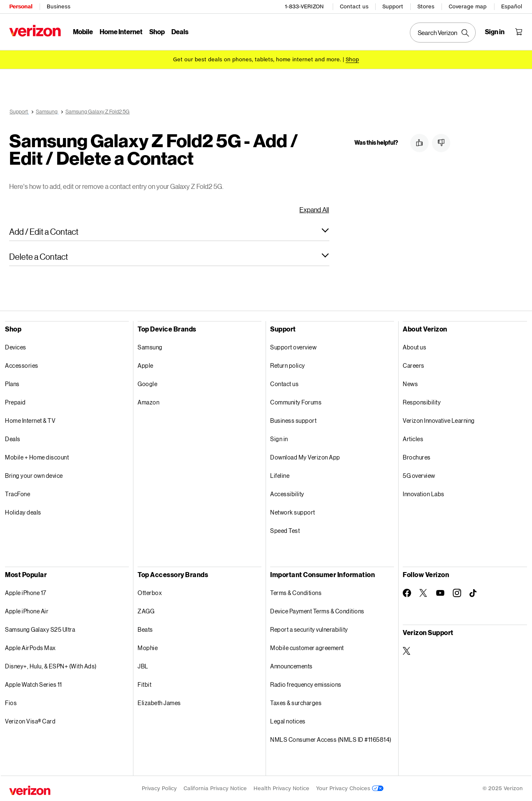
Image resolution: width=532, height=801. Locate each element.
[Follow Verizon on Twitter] (424, 593)
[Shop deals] (352, 59)
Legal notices (288, 721)
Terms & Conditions (296, 593)
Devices (16, 347)
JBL (143, 666)
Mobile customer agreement (307, 648)
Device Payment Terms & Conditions (317, 611)
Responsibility (422, 402)
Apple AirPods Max (30, 648)
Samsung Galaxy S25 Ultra (40, 629)
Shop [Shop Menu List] (157, 31)
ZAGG (146, 611)
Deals (13, 439)
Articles (413, 439)
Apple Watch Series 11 (34, 684)
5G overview (419, 476)
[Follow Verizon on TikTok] (474, 593)
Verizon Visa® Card (30, 721)
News (410, 384)
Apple (146, 365)
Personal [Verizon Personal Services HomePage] (21, 6)
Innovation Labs (424, 494)
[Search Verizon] (443, 33)
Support (393, 6)
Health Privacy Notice (281, 788)
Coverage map (468, 6)
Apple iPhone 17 (26, 593)
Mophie (148, 648)
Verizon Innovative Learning (439, 421)
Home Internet (121, 31)
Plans (12, 384)
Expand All (314, 210)
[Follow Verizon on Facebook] (407, 593)
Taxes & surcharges (296, 703)
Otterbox (150, 593)
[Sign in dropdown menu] (495, 32)
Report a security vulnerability (309, 629)
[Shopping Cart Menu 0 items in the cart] (519, 32)
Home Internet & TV (30, 421)
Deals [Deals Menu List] (180, 31)
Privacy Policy (159, 788)
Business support (293, 421)
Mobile (83, 31)
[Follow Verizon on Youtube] (440, 593)
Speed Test (285, 531)
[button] (169, 231)
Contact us (354, 6)
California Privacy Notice (215, 788)
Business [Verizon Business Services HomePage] (59, 6)
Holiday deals (23, 512)
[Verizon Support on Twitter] (407, 651)
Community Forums (296, 402)
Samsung (150, 347)
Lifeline (280, 476)
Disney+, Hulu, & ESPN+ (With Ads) (51, 666)
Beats (145, 629)
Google (147, 384)
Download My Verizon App (305, 457)
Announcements (291, 666)
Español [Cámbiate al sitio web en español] (512, 6)
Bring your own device (34, 476)
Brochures (417, 457)
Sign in (279, 439)
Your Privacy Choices (350, 788)
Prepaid (15, 402)
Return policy (288, 365)
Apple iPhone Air (27, 611)
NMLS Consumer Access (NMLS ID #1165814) (331, 739)
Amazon (148, 402)
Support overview (293, 347)
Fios (11, 703)
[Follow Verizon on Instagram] (457, 593)
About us (414, 347)
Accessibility (287, 494)
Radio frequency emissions (306, 684)
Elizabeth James (159, 703)
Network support (293, 512)
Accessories (22, 365)
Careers (414, 365)
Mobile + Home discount (37, 457)
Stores (426, 6)
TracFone (18, 494)
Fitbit (144, 684)
